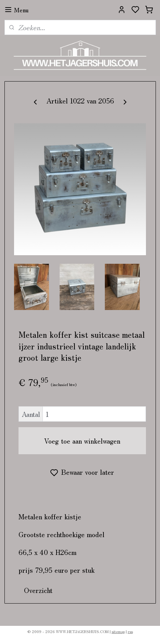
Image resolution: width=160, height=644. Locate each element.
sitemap (118, 631)
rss (130, 631)
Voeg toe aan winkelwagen (82, 441)
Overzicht (38, 590)
